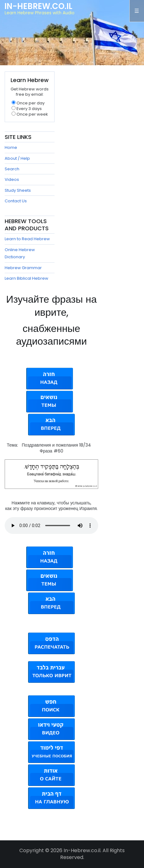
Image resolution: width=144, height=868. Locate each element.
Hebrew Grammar (23, 268)
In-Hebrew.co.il (38, 6)
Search (12, 169)
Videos (12, 179)
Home (11, 147)
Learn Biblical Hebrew (26, 278)
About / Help (17, 158)
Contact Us (16, 201)
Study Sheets (18, 190)
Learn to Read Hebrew (27, 239)
